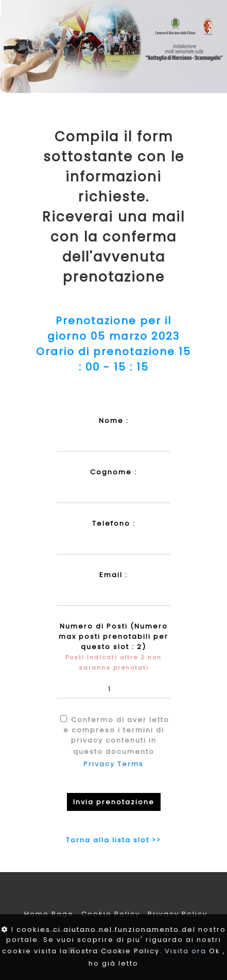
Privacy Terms (113, 764)
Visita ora (186, 951)
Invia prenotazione (114, 802)
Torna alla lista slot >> (113, 840)
